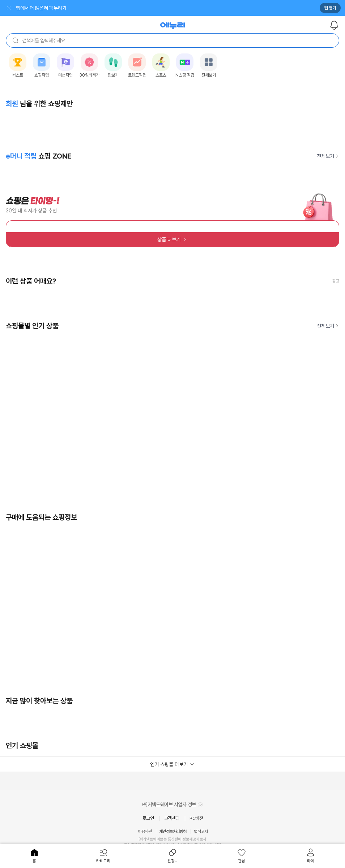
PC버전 (196, 818)
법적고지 (201, 832)
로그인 (148, 818)
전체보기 (325, 156)
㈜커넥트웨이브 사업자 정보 (173, 804)
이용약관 (145, 832)
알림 (334, 25)
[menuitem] (35, 856)
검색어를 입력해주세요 (39, 40)
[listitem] (18, 66)
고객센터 (172, 818)
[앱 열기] (178, 8)
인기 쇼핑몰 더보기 (169, 764)
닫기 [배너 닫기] (9, 8)
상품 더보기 (169, 239)
